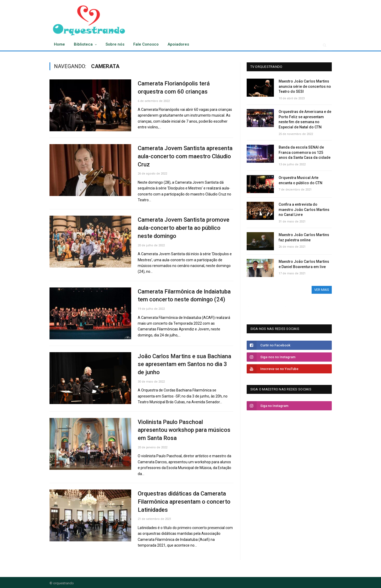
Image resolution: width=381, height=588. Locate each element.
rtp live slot (281, 311)
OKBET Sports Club (275, 306)
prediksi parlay (284, 311)
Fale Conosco (146, 44)
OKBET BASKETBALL (269, 311)
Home (59, 44)
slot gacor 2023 (296, 311)
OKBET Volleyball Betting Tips (261, 306)
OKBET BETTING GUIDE (311, 306)
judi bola (299, 311)
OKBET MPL (289, 306)
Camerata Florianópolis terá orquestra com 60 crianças (174, 88)
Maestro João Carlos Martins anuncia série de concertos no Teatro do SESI (305, 86)
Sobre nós (115, 44)
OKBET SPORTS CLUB (304, 306)
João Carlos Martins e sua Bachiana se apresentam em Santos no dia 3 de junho (184, 364)
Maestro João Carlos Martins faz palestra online (304, 237)
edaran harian (302, 311)
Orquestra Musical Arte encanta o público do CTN (300, 180)
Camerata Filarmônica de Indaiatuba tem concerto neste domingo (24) (184, 296)
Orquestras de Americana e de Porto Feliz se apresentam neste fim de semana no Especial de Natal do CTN (305, 119)
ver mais (322, 290)
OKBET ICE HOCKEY (273, 311)
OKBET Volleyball (253, 306)
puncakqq (310, 311)
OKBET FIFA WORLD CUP (264, 311)
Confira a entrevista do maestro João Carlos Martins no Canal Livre (304, 209)
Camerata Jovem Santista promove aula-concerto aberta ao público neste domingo (184, 228)
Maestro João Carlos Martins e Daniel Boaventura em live (304, 264)
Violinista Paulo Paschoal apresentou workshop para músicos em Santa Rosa (184, 430)
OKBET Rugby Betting (249, 306)
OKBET (256, 306)
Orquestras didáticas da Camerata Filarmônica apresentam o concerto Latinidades (184, 502)
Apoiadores (178, 44)
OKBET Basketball (279, 306)
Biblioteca (83, 44)
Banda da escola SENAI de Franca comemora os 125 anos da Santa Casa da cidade (305, 152)
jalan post (305, 311)
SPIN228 (287, 311)
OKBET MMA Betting (270, 306)
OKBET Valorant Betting (296, 306)
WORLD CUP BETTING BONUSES (325, 306)
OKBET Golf (266, 306)
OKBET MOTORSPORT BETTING (254, 311)
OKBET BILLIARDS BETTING (285, 306)
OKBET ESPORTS (259, 311)
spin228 (308, 311)
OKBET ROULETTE (278, 311)
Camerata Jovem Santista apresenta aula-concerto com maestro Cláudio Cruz (185, 156)
